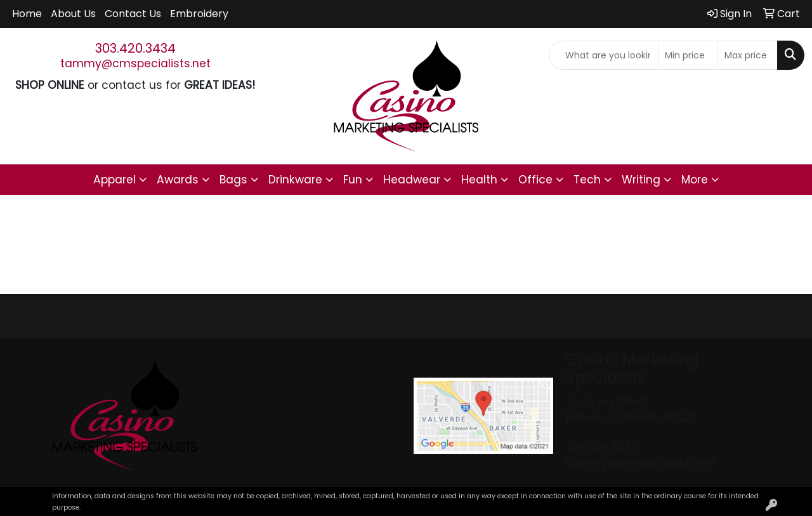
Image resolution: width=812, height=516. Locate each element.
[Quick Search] (604, 55)
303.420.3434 (135, 48)
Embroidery (199, 14)
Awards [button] (178, 180)
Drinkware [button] (295, 180)
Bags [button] (233, 180)
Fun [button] (353, 180)
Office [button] (535, 180)
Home (27, 14)
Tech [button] (587, 180)
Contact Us (133, 14)
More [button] (695, 180)
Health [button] (479, 180)
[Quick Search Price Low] (688, 55)
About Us (73, 14)
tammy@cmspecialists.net (135, 63)
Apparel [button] (115, 180)
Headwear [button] (412, 180)
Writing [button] (641, 180)
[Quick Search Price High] (748, 55)
